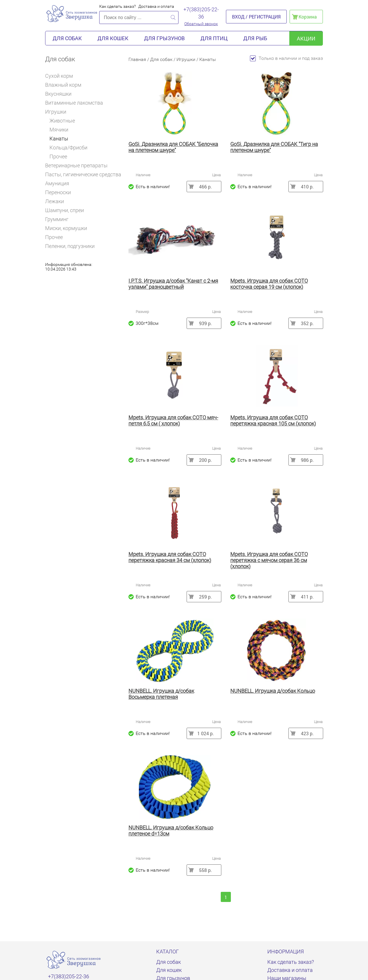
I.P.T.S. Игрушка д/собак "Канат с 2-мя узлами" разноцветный (173, 284)
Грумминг (59, 219)
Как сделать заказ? (117, 6)
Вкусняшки (61, 94)
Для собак (67, 38)
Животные (62, 121)
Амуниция (60, 183)
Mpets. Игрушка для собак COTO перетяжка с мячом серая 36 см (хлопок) (269, 560)
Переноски (58, 192)
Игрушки (58, 112)
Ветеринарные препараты (79, 165)
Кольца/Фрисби (68, 148)
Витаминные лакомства (77, 103)
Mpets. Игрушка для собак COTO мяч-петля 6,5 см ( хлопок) (173, 420)
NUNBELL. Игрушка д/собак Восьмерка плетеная (161, 694)
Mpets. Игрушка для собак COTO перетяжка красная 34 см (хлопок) (170, 557)
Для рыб (255, 38)
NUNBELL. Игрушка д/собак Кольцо (273, 691)
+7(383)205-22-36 (201, 13)
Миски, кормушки (66, 228)
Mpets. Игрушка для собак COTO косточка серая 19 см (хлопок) (269, 284)
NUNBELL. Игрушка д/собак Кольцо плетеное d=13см (171, 831)
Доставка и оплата (156, 6)
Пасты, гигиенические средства (83, 174)
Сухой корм (61, 76)
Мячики (59, 130)
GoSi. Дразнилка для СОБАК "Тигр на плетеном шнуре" (274, 147)
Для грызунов (164, 38)
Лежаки (55, 201)
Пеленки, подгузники (70, 246)
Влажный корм (66, 85)
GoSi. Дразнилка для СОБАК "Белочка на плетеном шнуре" (173, 147)
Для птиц (214, 38)
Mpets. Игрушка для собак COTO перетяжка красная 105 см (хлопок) (273, 420)
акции (306, 38)
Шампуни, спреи (65, 210)
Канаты (59, 139)
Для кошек (113, 38)
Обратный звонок (201, 24)
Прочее (58, 156)
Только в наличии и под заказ (286, 58)
